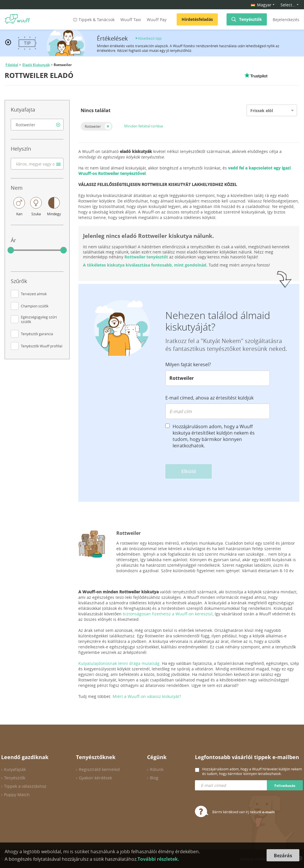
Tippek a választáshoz (25, 786)
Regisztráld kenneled (99, 769)
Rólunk (157, 769)
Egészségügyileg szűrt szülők (39, 319)
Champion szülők (35, 306)
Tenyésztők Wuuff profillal (42, 346)
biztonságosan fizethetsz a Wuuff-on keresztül (168, 614)
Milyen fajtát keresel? (188, 364)
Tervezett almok (34, 294)
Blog (154, 778)
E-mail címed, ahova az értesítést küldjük (209, 398)
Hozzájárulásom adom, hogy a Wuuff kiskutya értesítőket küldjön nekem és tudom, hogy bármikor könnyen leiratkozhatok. (214, 436)
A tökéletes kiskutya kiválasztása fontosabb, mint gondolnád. (145, 265)
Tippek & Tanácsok (93, 20)
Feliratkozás (285, 786)
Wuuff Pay (157, 20)
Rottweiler (93, 126)
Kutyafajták (15, 769)
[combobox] (37, 125)
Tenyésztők (250, 19)
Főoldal (12, 65)
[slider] (11, 250)
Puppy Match (17, 795)
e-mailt (268, 812)
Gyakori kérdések (95, 778)
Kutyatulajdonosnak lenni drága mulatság (119, 663)
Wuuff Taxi (131, 20)
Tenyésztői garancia (37, 334)
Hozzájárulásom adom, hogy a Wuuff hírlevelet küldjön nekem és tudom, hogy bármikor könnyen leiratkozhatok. (252, 771)
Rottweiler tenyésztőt (146, 257)
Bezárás (283, 856)
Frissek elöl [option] (262, 111)
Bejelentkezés (286, 20)
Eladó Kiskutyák (36, 65)
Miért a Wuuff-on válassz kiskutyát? (147, 696)
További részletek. (158, 859)
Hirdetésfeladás (197, 19)
